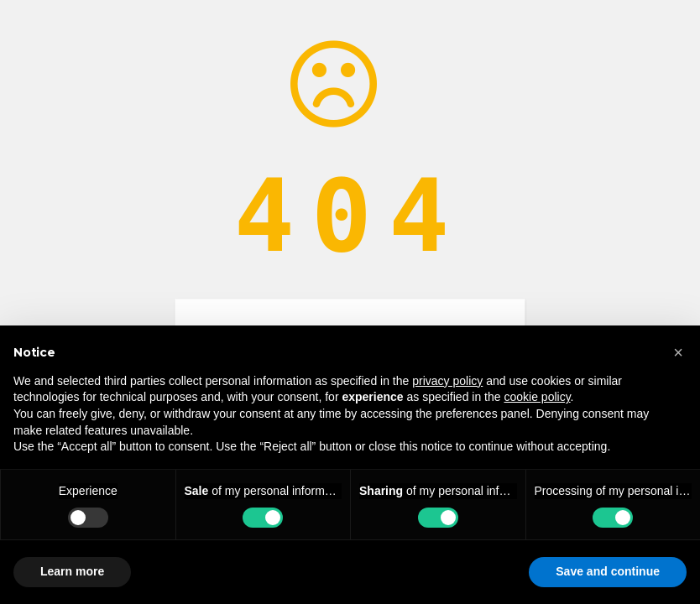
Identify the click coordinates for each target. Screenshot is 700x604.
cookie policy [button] (537, 397)
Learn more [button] (72, 571)
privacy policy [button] (447, 381)
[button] (678, 352)
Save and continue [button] (608, 571)
